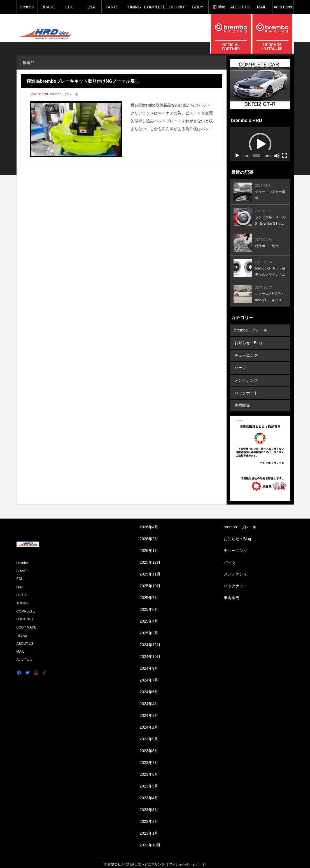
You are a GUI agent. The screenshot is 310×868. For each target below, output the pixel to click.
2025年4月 (149, 618)
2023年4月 (149, 795)
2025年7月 (149, 594)
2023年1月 (149, 830)
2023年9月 (149, 736)
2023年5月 (149, 783)
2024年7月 (149, 677)
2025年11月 (150, 571)
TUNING (133, 7)
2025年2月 (149, 630)
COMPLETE (155, 7)
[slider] (256, 156)
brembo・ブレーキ (64, 94)
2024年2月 (149, 724)
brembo (27, 7)
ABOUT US (240, 7)
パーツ (240, 366)
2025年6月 (149, 606)
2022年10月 (150, 842)
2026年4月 (149, 524)
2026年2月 (149, 535)
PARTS (112, 7)
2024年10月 (150, 653)
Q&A (91, 7)
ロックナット (246, 390)
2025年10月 (150, 582)
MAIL (262, 7)
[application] (260, 144)
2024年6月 (149, 689)
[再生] (237, 156)
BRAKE (48, 7)
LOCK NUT (177, 7)
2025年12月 (150, 559)
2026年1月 (149, 547)
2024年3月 (149, 712)
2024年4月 (149, 700)
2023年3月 (149, 806)
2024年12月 (150, 641)
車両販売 (242, 402)
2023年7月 (149, 759)
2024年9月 (149, 665)
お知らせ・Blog (248, 342)
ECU (69, 7)
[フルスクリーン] (285, 156)
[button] (260, 144)
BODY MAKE (198, 9)
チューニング (246, 354)
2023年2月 (149, 818)
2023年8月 (149, 747)
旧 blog (219, 7)
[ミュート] (277, 156)
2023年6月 (149, 771)
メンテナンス (246, 378)
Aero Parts (283, 7)
